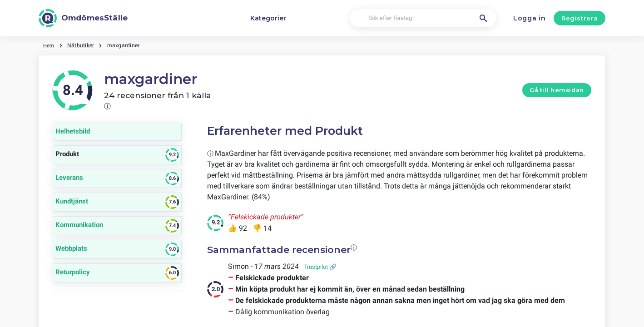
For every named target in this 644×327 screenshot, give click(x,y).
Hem (49, 45)
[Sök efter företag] (423, 18)
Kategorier (268, 18)
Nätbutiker (82, 45)
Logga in (530, 18)
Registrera (580, 18)
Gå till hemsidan (557, 90)
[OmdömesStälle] (83, 18)
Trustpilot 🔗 (320, 267)
